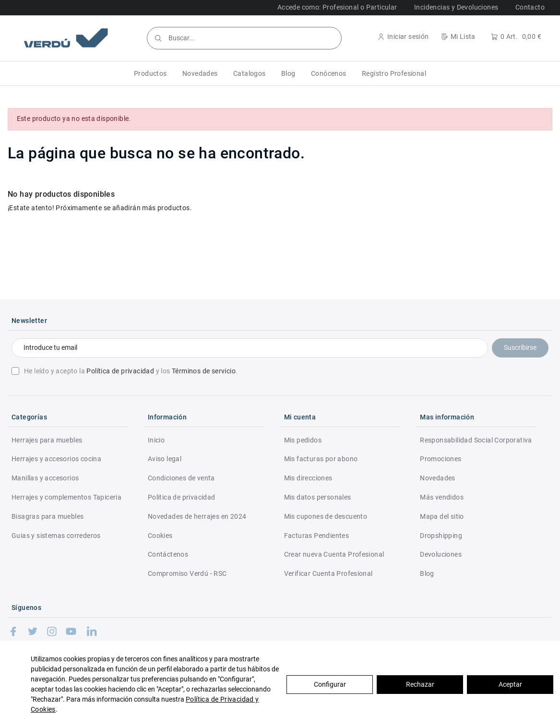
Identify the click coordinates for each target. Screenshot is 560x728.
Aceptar (510, 684)
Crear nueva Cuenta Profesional (334, 554)
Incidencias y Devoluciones (456, 7)
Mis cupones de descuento (326, 516)
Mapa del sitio (442, 516)
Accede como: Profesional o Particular (337, 7)
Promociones (441, 459)
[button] (150, 73)
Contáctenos (168, 554)
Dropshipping (441, 536)
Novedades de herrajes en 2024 (197, 516)
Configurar (330, 684)
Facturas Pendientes (317, 536)
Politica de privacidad (182, 497)
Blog (427, 573)
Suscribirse (520, 347)
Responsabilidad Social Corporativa (476, 440)
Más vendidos (442, 497)
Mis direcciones (308, 478)
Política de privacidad (120, 371)
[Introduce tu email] (250, 348)
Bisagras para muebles (48, 516)
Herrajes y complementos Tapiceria (66, 497)
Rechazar (420, 684)
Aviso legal (165, 459)
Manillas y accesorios (45, 478)
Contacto (530, 7)
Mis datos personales (318, 497)
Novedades (438, 478)
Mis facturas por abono (321, 459)
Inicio (156, 440)
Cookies (160, 536)
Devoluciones (441, 554)
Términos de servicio (204, 371)
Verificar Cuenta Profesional (328, 573)
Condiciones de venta (181, 478)
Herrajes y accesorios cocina (56, 459)
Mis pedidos (303, 440)
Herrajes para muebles (47, 440)
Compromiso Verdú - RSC (187, 573)
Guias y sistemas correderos (56, 536)
